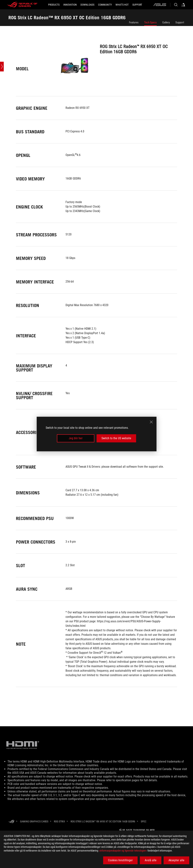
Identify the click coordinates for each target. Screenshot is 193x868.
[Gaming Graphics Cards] (34, 821)
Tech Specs (150, 22)
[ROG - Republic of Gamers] (22, 5)
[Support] (137, 5)
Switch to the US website (116, 438)
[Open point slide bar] (2, 67)
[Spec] (144, 822)
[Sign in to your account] (183, 5)
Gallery (166, 22)
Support (180, 22)
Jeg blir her (76, 438)
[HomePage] (11, 822)
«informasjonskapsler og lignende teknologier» (123, 851)
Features (134, 22)
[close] (151, 422)
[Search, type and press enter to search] (176, 5)
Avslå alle (151, 860)
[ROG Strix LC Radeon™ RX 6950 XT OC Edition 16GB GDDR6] (103, 821)
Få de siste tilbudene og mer (137, 830)
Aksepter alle (176, 860)
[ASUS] (160, 5)
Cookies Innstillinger (120, 860)
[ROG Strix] (59, 821)
